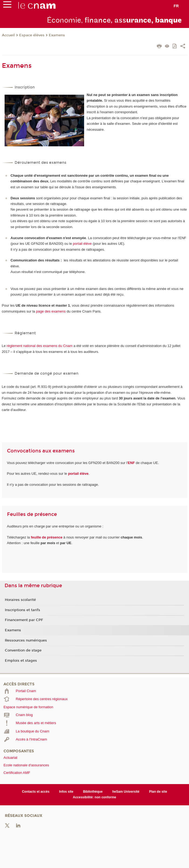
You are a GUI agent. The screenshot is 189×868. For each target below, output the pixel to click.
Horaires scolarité (20, 600)
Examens (57, 35)
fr (176, 6)
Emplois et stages (21, 661)
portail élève (82, 244)
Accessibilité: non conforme (94, 797)
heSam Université (126, 792)
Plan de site (158, 792)
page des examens (51, 311)
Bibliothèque (93, 792)
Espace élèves (32, 35)
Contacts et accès (36, 792)
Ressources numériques (26, 640)
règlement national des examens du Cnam (40, 346)
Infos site (66, 792)
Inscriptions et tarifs (23, 610)
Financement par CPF (24, 620)
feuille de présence (47, 537)
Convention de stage (23, 650)
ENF (131, 463)
